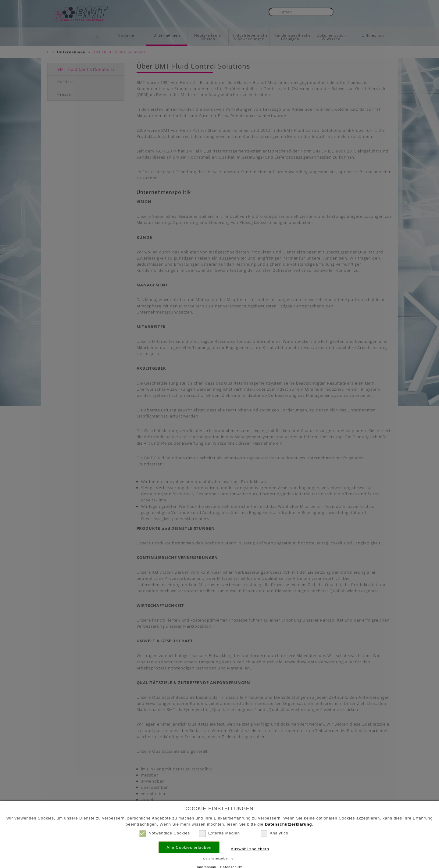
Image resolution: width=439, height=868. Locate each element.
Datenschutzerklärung (289, 824)
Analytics (274, 833)
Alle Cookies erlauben (189, 847)
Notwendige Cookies (165, 833)
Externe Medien (220, 833)
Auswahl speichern (250, 849)
